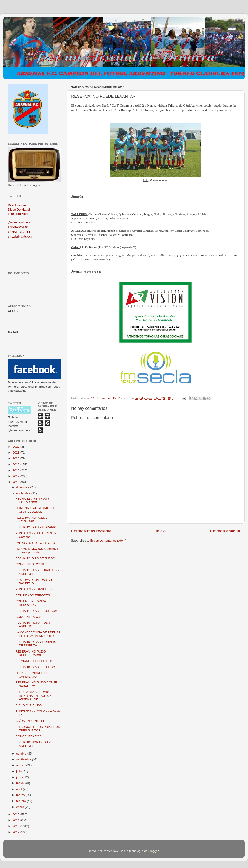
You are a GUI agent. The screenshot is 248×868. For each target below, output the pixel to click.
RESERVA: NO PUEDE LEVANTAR (31, 520)
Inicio (161, 531)
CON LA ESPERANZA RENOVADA (31, 603)
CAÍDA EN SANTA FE (30, 721)
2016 (16, 482)
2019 (16, 464)
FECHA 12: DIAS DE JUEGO (35, 558)
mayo (20, 783)
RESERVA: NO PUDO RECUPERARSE (31, 653)
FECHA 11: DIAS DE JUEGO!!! (37, 611)
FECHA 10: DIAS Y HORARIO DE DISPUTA (36, 644)
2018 (16, 470)
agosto (21, 765)
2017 (16, 476)
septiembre (24, 759)
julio (19, 771)
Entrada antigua (225, 531)
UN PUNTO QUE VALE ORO (35, 543)
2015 (16, 814)
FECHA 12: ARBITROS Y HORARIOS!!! (33, 500)
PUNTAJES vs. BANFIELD (34, 589)
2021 (16, 453)
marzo (21, 795)
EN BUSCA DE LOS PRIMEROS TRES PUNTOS (38, 729)
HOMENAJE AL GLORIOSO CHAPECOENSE (35, 510)
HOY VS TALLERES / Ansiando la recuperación (37, 550)
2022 (16, 447)
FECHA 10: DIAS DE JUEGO (35, 667)
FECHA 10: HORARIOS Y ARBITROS (33, 624)
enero (21, 807)
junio (20, 777)
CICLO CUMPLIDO (29, 705)
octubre (22, 753)
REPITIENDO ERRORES (33, 595)
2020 (16, 458)
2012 (16, 832)
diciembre (23, 487)
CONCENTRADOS (29, 617)
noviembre (24, 493)
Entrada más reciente (91, 531)
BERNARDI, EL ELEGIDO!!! (34, 661)
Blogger (154, 851)
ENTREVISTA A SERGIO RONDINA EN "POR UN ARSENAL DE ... (34, 696)
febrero (22, 801)
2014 (16, 820)
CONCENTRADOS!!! (30, 564)
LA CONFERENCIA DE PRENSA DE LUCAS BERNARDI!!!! (38, 634)
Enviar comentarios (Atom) (108, 540)
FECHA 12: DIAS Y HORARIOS (37, 527)
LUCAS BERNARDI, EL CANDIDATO (32, 675)
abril (20, 789)
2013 (16, 826)
